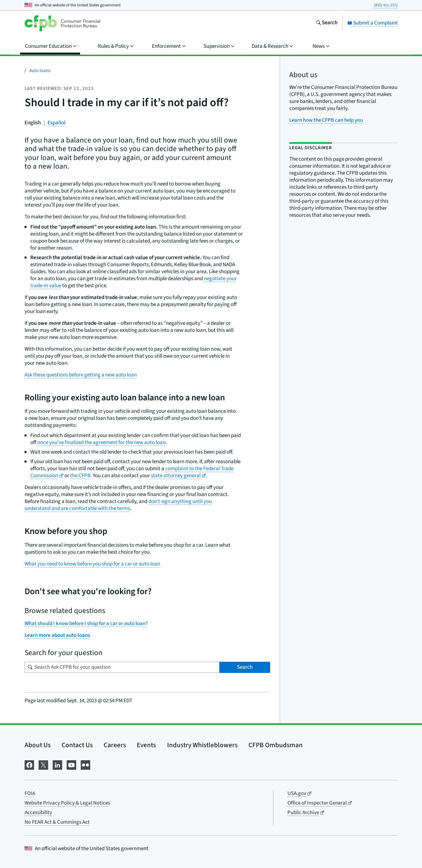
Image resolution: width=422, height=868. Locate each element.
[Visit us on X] (43, 764)
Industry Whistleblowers (202, 745)
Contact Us (77, 745)
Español (56, 123)
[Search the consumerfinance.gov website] (327, 23)
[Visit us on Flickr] (85, 764)
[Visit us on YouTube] (71, 764)
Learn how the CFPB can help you (326, 120)
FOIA (30, 793)
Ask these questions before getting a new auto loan (81, 375)
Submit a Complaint (373, 23)
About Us (38, 745)
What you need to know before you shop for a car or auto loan (92, 564)
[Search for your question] (122, 667)
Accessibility (38, 813)
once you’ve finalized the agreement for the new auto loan (101, 442)
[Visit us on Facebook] (29, 764)
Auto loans (40, 71)
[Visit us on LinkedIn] (57, 764)
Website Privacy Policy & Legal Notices (67, 803)
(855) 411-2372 (386, 5)
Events (146, 745)
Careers (115, 745)
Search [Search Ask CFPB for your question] (245, 667)
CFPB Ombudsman (276, 745)
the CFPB (80, 476)
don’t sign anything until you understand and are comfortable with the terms (118, 505)
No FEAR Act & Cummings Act (57, 822)
